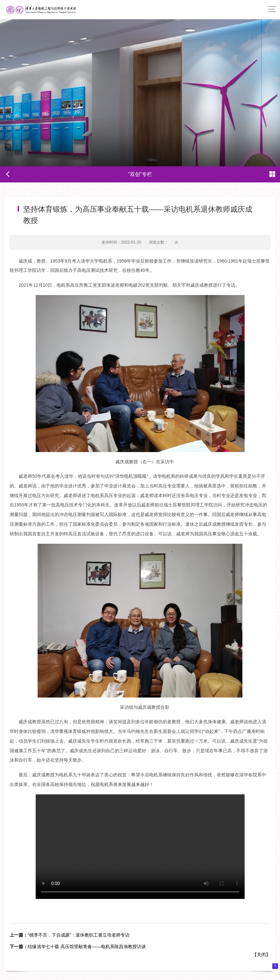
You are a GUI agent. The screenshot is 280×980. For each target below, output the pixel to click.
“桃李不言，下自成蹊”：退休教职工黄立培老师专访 (70, 935)
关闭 (261, 955)
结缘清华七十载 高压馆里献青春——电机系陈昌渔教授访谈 (78, 947)
